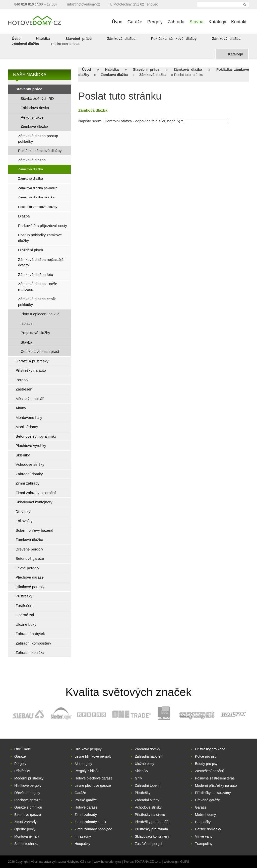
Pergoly (20, 764)
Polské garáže (86, 800)
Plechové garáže (27, 800)
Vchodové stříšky (148, 807)
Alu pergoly (83, 764)
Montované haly (27, 836)
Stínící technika (26, 844)
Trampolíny (204, 844)
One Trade (23, 749)
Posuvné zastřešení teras (215, 778)
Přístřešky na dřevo (150, 815)
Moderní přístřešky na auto (216, 785)
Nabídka (43, 39)
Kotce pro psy (206, 756)
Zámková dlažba (121, 39)
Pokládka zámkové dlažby (174, 39)
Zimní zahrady (25, 822)
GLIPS (185, 862)
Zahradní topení (147, 785)
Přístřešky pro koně (210, 749)
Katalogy (236, 54)
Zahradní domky (147, 749)
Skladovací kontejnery (152, 836)
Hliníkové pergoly (28, 785)
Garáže (20, 756)
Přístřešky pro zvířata (151, 829)
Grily (138, 778)
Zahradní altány (147, 800)
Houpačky (82, 844)
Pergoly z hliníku (87, 771)
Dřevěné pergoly (27, 793)
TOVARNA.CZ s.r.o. (148, 862)
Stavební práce (79, 39)
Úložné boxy (144, 764)
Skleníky (141, 771)
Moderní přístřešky (29, 778)
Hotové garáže (86, 807)
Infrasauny (83, 836)
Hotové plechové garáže (93, 778)
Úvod (16, 39)
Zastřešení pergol (148, 844)
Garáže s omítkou (28, 807)
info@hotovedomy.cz (84, 4)
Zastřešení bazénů (210, 771)
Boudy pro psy (206, 764)
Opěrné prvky (25, 829)
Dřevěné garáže (208, 800)
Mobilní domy (205, 815)
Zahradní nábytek (148, 756)
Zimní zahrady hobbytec (93, 829)
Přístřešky (22, 771)
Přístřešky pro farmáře (152, 822)
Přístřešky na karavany (213, 793)
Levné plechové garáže (93, 785)
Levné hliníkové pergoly (93, 756)
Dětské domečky (208, 829)
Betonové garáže (28, 815)
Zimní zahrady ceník (90, 822)
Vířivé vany (204, 836)
